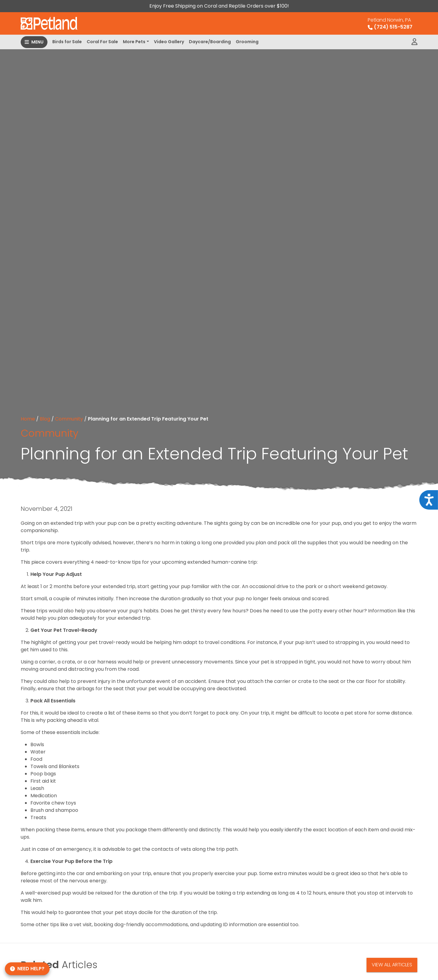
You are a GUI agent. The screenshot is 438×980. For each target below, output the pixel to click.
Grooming (247, 42)
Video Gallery (169, 42)
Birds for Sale (67, 42)
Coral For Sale (102, 42)
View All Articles (392, 965)
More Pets (134, 42)
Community (69, 419)
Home (28, 419)
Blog (45, 419)
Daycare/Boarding (210, 42)
